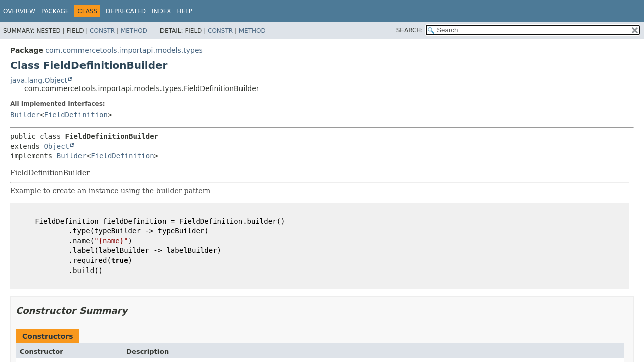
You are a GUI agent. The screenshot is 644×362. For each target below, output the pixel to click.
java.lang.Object (39, 80)
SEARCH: (410, 30)
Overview (19, 11)
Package (55, 11)
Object (57, 146)
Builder (25, 115)
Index (162, 11)
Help (184, 11)
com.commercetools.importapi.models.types (124, 50)
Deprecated (126, 11)
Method (134, 31)
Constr (102, 31)
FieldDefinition (75, 115)
